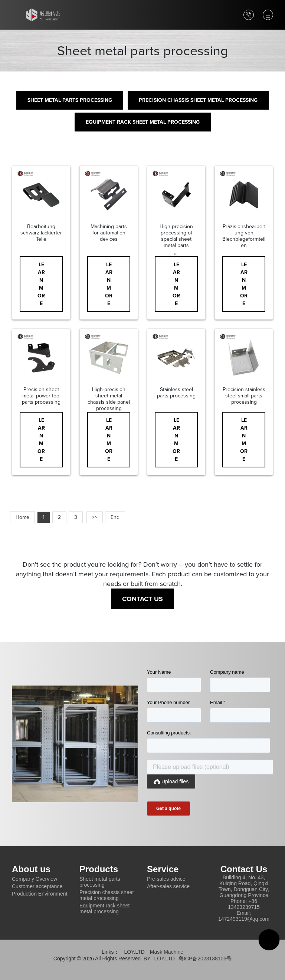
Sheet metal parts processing (70, 100)
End (115, 517)
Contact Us (142, 599)
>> (95, 517)
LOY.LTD (134, 952)
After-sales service (168, 886)
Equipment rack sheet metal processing (143, 122)
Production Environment (40, 894)
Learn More (41, 284)
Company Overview (35, 879)
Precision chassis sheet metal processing (198, 100)
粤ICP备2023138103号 (205, 959)
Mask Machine (167, 952)
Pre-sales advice (166, 879)
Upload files (171, 781)
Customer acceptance (37, 886)
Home (22, 517)
